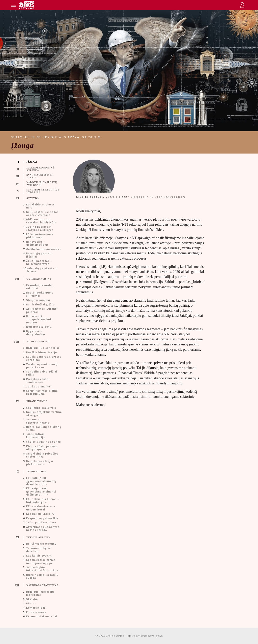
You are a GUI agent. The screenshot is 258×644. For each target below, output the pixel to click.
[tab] (41, 162)
